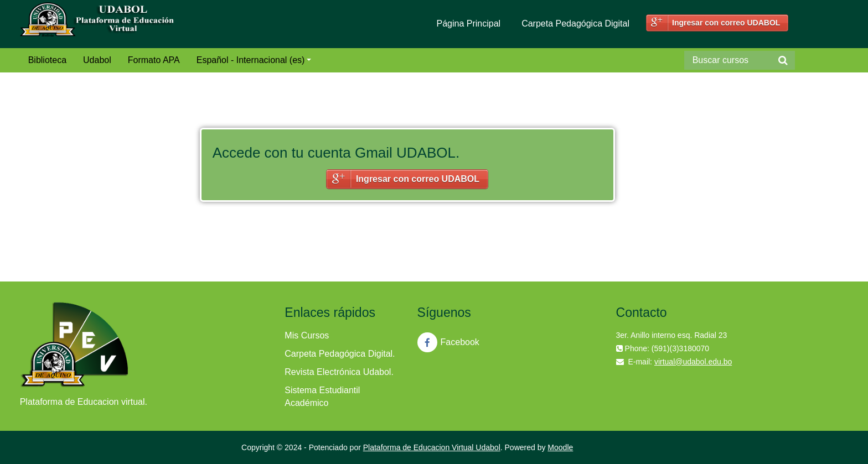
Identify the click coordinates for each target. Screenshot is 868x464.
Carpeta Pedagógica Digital (575, 24)
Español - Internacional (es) (254, 60)
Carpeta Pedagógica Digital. (340, 354)
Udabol (97, 60)
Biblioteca (47, 60)
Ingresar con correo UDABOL (726, 23)
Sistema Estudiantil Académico (322, 397)
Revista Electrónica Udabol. (339, 372)
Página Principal (469, 24)
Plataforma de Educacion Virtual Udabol (432, 447)
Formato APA (154, 60)
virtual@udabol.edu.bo (693, 362)
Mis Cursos (307, 335)
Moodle (560, 447)
